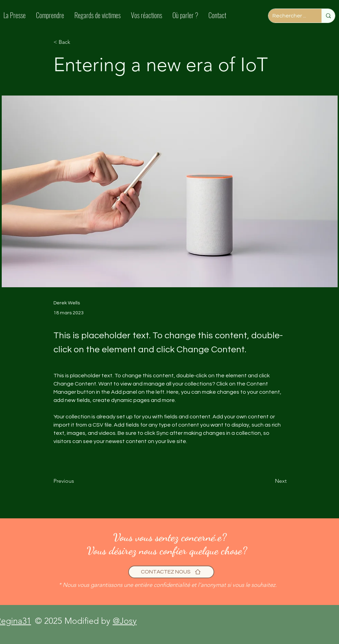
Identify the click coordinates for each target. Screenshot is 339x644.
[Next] (269, 481)
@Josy (125, 621)
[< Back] (76, 42)
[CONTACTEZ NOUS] (171, 572)
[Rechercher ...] (290, 16)
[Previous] (76, 481)
